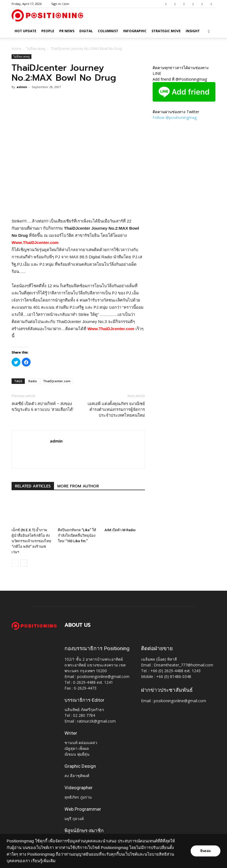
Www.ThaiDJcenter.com (35, 242)
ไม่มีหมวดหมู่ (36, 49)
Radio (33, 381)
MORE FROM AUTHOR (78, 486)
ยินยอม (206, 851)
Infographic (135, 31)
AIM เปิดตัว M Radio (120, 530)
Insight (193, 31)
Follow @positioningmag (175, 117)
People (48, 31)
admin (22, 87)
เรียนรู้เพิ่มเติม (43, 861)
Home (16, 49)
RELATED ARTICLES (33, 486)
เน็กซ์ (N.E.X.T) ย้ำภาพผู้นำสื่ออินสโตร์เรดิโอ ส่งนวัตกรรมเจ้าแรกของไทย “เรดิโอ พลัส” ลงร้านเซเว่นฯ (31, 541)
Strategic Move (166, 31)
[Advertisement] (78, 204)
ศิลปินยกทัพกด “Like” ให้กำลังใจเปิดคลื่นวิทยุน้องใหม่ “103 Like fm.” (77, 535)
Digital (86, 31)
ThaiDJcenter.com (57, 381)
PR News (67, 31)
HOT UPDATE (25, 31)
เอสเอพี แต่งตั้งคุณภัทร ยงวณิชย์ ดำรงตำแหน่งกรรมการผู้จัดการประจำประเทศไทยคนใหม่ (116, 409)
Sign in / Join (60, 4)
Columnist (108, 31)
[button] (209, 31)
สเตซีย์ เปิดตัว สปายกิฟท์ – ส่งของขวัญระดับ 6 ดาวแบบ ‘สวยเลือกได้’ (43, 407)
